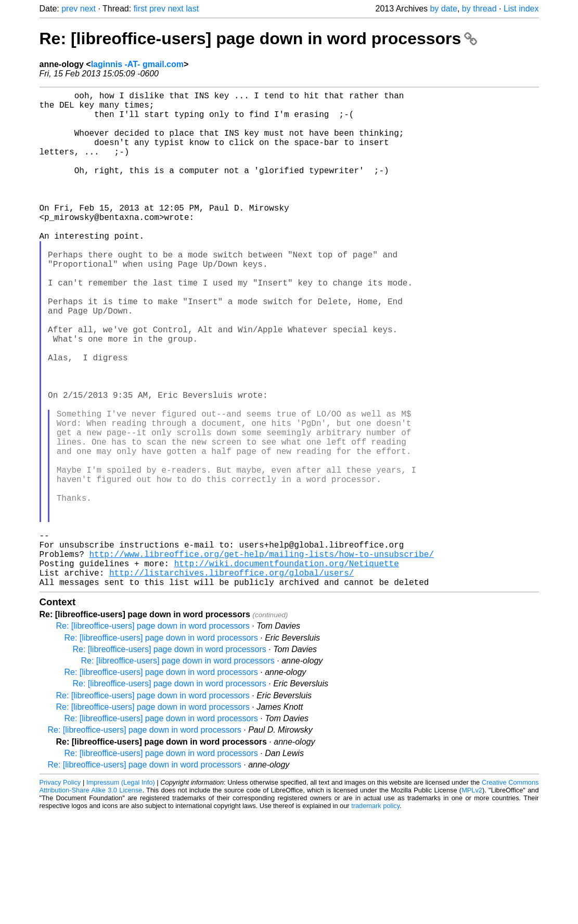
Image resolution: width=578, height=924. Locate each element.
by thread (479, 9)
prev (69, 9)
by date (443, 9)
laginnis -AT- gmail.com (137, 64)
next (88, 9)
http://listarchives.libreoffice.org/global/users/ (232, 681)
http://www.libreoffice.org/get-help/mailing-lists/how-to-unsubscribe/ (262, 658)
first (140, 9)
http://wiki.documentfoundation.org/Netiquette (287, 669)
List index (521, 9)
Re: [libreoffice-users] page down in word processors (259, 38)
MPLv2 (472, 900)
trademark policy (375, 916)
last (192, 9)
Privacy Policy (60, 893)
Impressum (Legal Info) (121, 893)
